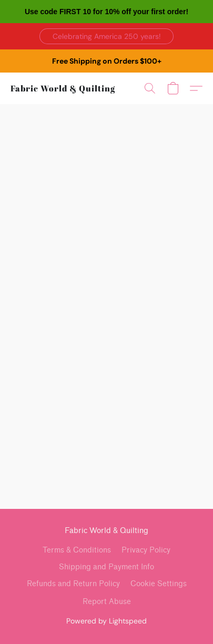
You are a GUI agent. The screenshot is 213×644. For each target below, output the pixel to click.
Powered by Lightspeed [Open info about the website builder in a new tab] (106, 621)
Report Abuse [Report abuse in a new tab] (107, 602)
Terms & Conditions (77, 550)
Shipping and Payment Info (106, 567)
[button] (106, 36)
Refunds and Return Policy (73, 584)
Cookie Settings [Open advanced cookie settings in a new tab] (159, 584)
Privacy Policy (146, 550)
